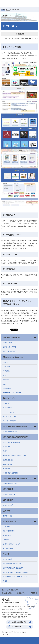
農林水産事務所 (8, 460)
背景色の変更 (7, 343)
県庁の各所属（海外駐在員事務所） (16, 478)
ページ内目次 (19, 34)
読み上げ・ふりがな (9, 351)
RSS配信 (6, 540)
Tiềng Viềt (7, 388)
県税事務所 (7, 447)
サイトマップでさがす (10, 417)
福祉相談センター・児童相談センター (15, 456)
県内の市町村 (7, 559)
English (6, 362)
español (6, 380)
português (7, 384)
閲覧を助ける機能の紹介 (12, 337)
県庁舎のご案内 (8, 505)
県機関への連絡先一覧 (19, 622)
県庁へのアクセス (17, 627)
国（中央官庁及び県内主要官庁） (13, 568)
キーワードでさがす (9, 412)
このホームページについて (10, 590)
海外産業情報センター (10, 484)
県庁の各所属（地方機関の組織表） (16, 437)
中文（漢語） (7, 367)
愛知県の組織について (10, 494)
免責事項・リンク (8, 535)
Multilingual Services (13, 357)
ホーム (8, 10)
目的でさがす (7, 408)
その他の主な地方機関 (10, 473)
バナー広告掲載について (11, 549)
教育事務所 (7, 469)
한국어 (5, 375)
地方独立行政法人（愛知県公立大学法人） (16, 572)
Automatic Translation (12, 393)
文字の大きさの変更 (10, 347)
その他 (5, 581)
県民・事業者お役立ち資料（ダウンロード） (16, 577)
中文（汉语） (7, 371)
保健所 (5, 451)
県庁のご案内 (8, 500)
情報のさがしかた (10, 398)
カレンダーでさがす (9, 421)
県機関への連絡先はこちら (12, 544)
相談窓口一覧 (7, 516)
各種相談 (6, 511)
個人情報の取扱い (9, 531)
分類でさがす (7, 403)
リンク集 (6, 554)
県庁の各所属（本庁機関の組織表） (16, 426)
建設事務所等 (7, 464)
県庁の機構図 (8, 489)
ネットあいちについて (11, 521)
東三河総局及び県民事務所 (12, 442)
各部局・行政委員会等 (10, 432)
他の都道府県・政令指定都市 (12, 564)
